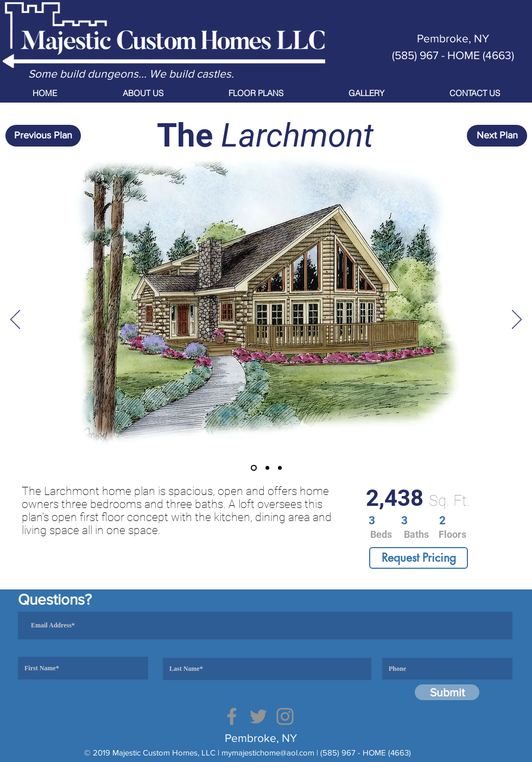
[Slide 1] (254, 468)
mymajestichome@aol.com (268, 753)
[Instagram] (285, 716)
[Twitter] (258, 716)
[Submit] (447, 692)
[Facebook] (232, 716)
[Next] (517, 320)
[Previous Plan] (43, 136)
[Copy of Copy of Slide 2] (280, 468)
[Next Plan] (497, 136)
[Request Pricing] (419, 558)
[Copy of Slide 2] (267, 468)
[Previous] (15, 320)
